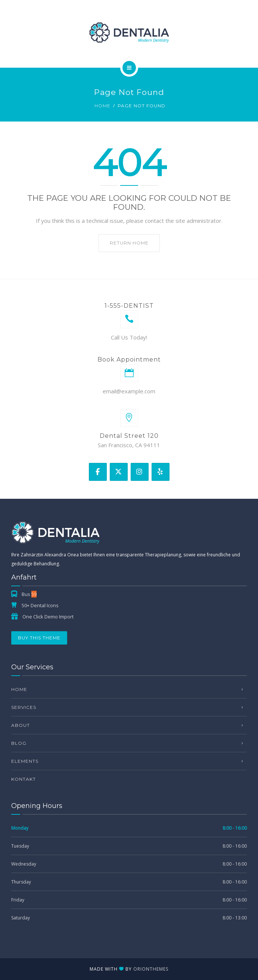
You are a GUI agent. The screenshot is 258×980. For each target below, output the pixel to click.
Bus (29, 594)
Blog (19, 743)
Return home (129, 243)
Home (102, 106)
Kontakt (24, 779)
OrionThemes (151, 969)
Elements (25, 761)
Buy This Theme (39, 638)
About (21, 725)
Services (24, 707)
